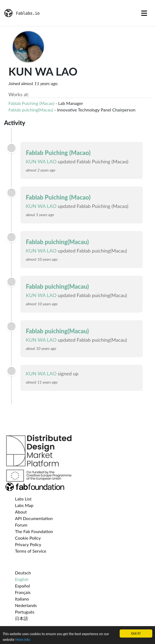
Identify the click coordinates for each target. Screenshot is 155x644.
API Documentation (34, 518)
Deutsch (23, 573)
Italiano (22, 599)
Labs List (23, 499)
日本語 (21, 618)
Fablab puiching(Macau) (31, 110)
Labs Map (24, 505)
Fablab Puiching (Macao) (31, 103)
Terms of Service (31, 551)
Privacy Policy (28, 544)
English (22, 579)
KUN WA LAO (41, 161)
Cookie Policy (28, 538)
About (21, 512)
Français (23, 592)
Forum (21, 525)
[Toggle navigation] (144, 13)
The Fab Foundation (34, 531)
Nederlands (26, 605)
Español (22, 586)
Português (25, 612)
